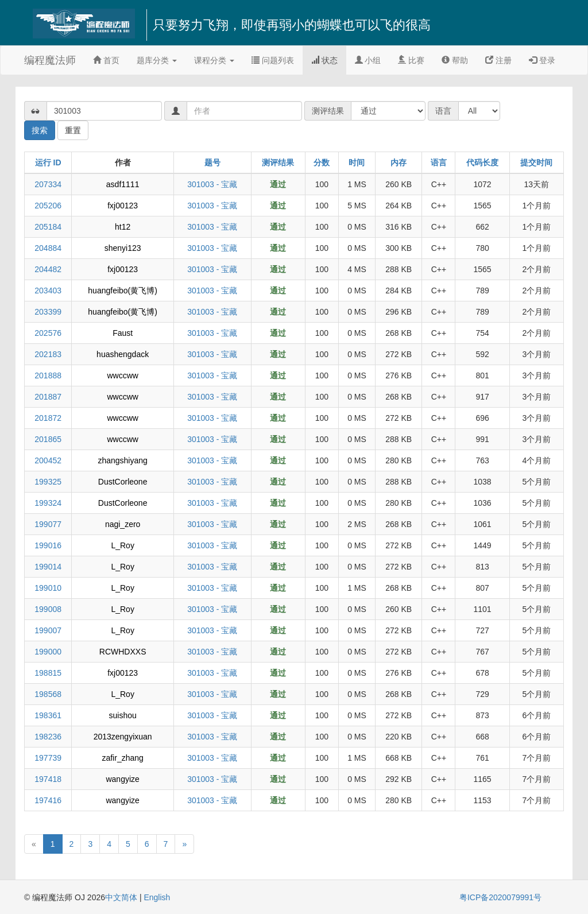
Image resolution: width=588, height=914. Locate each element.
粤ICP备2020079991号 (500, 897)
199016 (48, 545)
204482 (48, 269)
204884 (48, 248)
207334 (48, 184)
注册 (498, 60)
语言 (439, 162)
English (157, 897)
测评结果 (278, 162)
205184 (48, 227)
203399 (48, 312)
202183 (48, 354)
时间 (357, 162)
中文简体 (122, 897)
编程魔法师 (50, 60)
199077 (48, 524)
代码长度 (482, 162)
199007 (48, 630)
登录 (542, 60)
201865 (48, 439)
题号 (212, 162)
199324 (48, 503)
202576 (48, 333)
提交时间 (536, 162)
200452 (48, 460)
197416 (48, 800)
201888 (48, 375)
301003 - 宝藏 (212, 184)
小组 (368, 60)
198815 (48, 673)
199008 (48, 609)
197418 (48, 779)
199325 (48, 482)
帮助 (455, 60)
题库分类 (157, 60)
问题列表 (273, 60)
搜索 (40, 130)
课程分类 (214, 60)
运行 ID (48, 162)
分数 (322, 162)
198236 (48, 737)
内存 (399, 162)
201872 (48, 418)
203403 (48, 291)
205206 (48, 206)
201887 (48, 397)
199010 (48, 588)
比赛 (411, 60)
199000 (48, 652)
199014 (48, 567)
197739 (48, 758)
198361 (48, 715)
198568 (48, 694)
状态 (324, 60)
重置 (73, 130)
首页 (106, 60)
